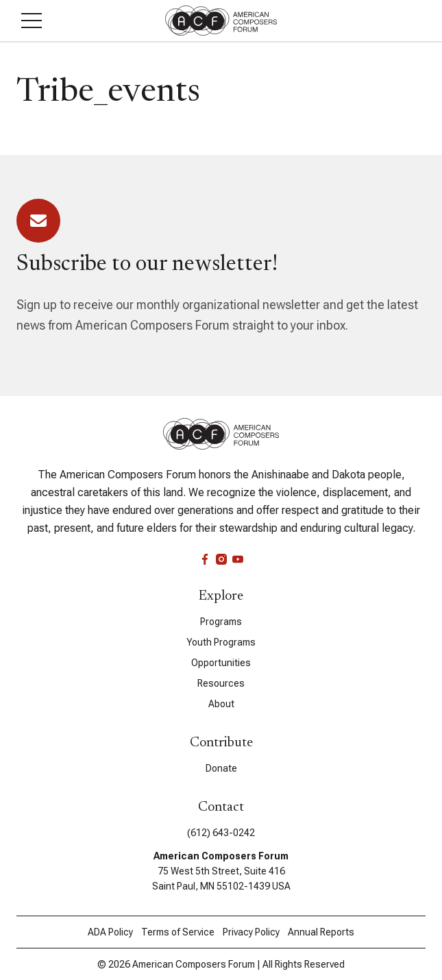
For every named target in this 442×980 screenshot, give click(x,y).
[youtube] (238, 559)
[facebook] (205, 559)
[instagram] (221, 559)
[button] (32, 21)
